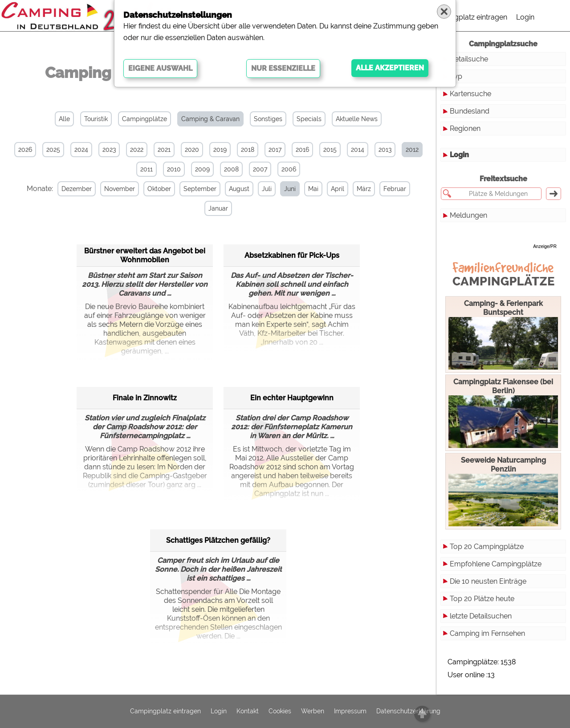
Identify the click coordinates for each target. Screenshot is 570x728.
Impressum (350, 712)
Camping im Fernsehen (487, 633)
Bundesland (470, 111)
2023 (109, 150)
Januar (218, 208)
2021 (164, 150)
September (199, 189)
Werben (313, 712)
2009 (202, 169)
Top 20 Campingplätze (487, 547)
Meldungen (468, 215)
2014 (358, 150)
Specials (309, 119)
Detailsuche (469, 59)
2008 (231, 169)
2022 (137, 150)
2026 (25, 150)
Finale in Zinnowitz (145, 397)
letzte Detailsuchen (481, 616)
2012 (412, 150)
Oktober (158, 189)
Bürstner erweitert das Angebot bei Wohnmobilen (145, 255)
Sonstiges (268, 119)
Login (525, 17)
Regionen (465, 128)
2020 (192, 150)
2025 (53, 150)
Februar (394, 189)
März (363, 189)
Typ (456, 76)
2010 (174, 169)
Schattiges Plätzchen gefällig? (218, 540)
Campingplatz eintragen (468, 17)
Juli (266, 189)
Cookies (280, 712)
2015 (330, 150)
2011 (147, 169)
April (337, 189)
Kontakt (248, 712)
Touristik (96, 119)
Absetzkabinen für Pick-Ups (292, 255)
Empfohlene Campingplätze (496, 564)
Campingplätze (145, 119)
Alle (64, 119)
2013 (385, 150)
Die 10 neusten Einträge (488, 581)
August (238, 189)
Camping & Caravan (210, 119)
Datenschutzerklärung (408, 712)
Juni (289, 189)
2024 (81, 150)
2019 (220, 150)
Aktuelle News (357, 119)
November (119, 189)
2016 (302, 150)
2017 (275, 150)
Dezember (76, 189)
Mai (312, 189)
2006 (289, 169)
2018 (248, 150)
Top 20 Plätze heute (482, 599)
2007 (260, 169)
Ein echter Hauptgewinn (292, 397)
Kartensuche (470, 94)
